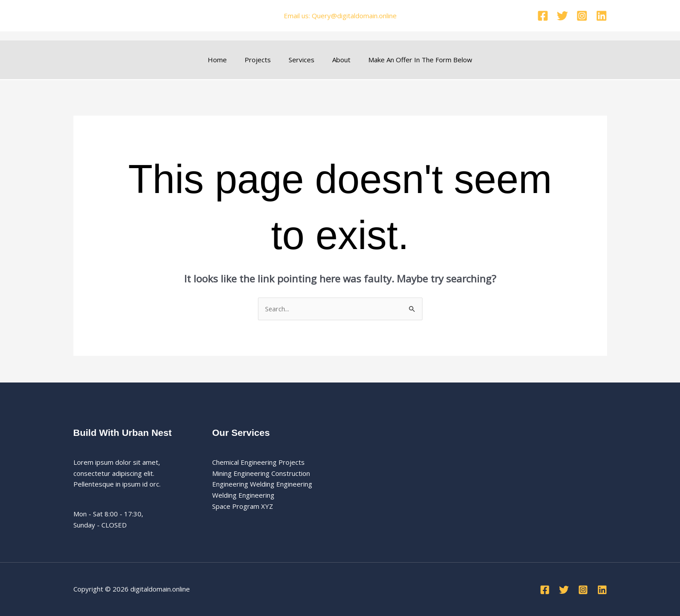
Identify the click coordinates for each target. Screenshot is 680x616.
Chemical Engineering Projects (258, 462)
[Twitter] (562, 16)
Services (302, 60)
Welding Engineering (243, 495)
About (337, 60)
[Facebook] (543, 16)
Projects (262, 60)
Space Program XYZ (243, 506)
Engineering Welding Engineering (262, 484)
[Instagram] (582, 16)
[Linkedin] (602, 16)
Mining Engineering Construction (261, 473)
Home (226, 60)
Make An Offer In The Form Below (411, 60)
